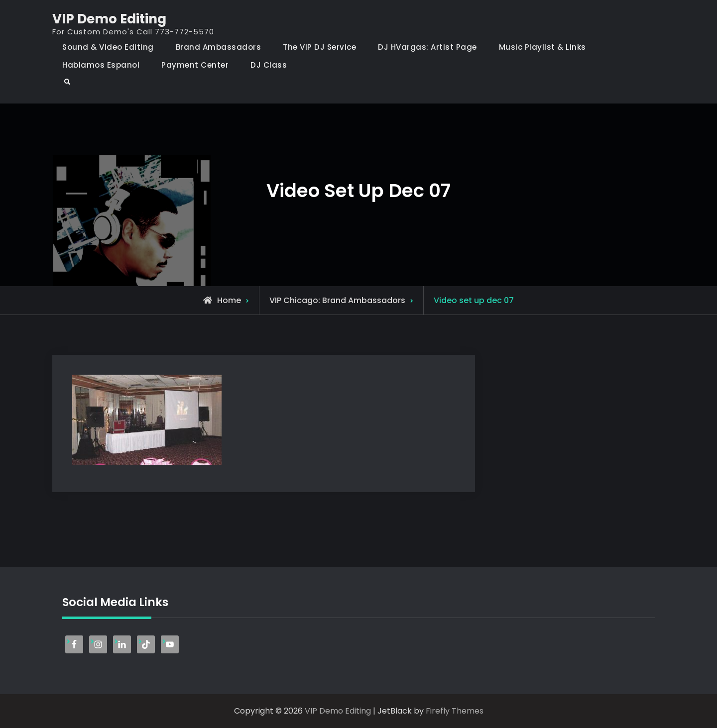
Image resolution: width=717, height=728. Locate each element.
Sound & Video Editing (108, 47)
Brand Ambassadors (219, 47)
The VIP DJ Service (319, 47)
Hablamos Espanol (101, 65)
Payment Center (195, 65)
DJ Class (269, 65)
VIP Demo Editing (109, 19)
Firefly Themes (455, 711)
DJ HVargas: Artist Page (427, 47)
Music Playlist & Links (542, 47)
